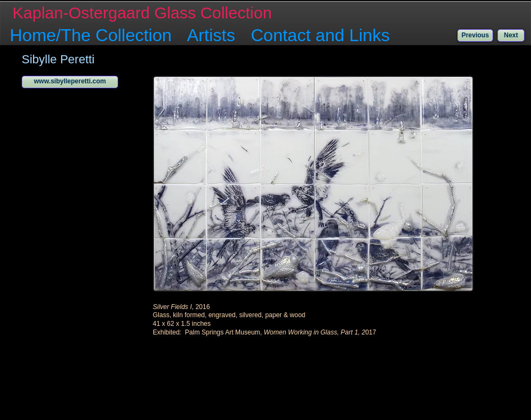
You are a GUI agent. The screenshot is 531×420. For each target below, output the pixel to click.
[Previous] (475, 35)
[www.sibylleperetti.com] (70, 82)
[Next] (511, 35)
